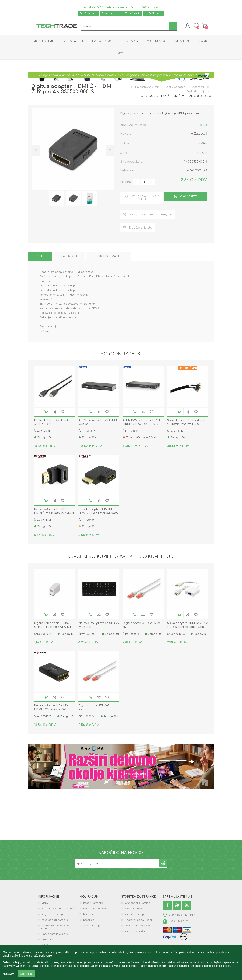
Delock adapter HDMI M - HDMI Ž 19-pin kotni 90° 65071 (54, 511)
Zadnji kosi (132, 14)
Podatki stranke (93, 903)
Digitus (202, 125)
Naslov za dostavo (95, 909)
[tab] (40, 256)
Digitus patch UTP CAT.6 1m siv (141, 625)
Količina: (126, 182)
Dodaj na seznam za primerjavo (54, 412)
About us (47, 940)
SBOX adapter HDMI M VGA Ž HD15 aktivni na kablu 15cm (188, 625)
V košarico (46, 412)
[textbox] (125, 26)
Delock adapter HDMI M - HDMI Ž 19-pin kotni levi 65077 (99, 511)
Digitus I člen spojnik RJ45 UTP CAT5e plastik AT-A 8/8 (52, 625)
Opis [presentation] (40, 256)
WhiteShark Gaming (137, 903)
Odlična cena (88, 14)
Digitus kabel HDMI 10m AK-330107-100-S (53, 422)
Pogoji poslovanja (53, 914)
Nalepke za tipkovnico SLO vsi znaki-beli (99, 625)
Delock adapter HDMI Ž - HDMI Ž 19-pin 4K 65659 (51, 707)
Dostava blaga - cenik (139, 920)
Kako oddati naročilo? (55, 920)
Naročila (89, 914)
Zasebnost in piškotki (55, 934)
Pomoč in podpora (137, 914)
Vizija (45, 903)
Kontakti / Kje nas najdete (58, 909)
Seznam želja (92, 926)
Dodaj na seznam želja (63, 412)
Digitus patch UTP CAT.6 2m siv (97, 707)
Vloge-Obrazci (134, 909)
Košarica (205, 26)
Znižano (154, 14)
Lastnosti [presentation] (69, 256)
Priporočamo (110, 14)
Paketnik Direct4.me (137, 926)
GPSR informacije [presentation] (108, 256)
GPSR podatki (50, 945)
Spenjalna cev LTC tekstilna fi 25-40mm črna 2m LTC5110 (187, 422)
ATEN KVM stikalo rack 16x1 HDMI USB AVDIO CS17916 (141, 422)
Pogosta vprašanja (137, 931)
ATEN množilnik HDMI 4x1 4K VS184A (98, 422)
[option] (56, 198)
